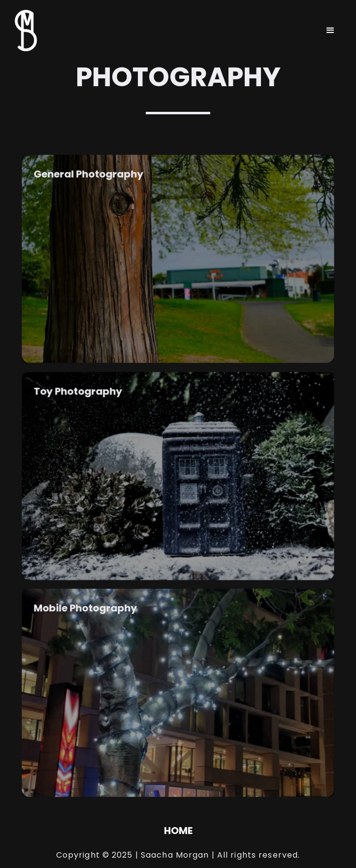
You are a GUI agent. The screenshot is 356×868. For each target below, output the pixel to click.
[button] (330, 31)
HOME (178, 831)
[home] (23, 31)
